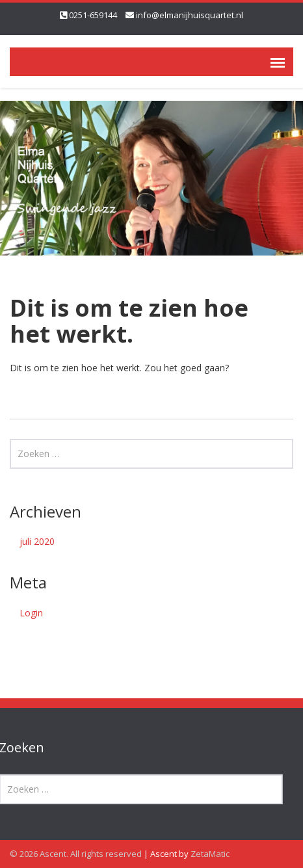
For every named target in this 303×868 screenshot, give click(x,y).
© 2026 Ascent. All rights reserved (76, 854)
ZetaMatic (210, 854)
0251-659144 (93, 15)
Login (31, 613)
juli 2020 (37, 541)
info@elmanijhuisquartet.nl (190, 15)
